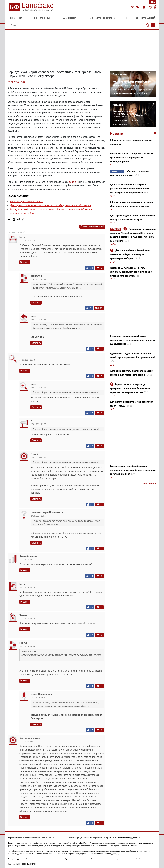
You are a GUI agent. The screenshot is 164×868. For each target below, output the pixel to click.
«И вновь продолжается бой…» (27, 201)
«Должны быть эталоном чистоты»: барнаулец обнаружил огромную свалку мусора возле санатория (131, 272)
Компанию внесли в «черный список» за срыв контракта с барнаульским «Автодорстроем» (131, 157)
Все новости (150, 483)
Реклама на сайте (147, 859)
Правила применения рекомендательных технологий (114, 859)
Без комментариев (100, 18)
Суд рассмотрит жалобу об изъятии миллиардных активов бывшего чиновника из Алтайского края (133, 470)
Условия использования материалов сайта (45, 859)
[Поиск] (148, 25)
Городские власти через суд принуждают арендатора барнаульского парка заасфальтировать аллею (131, 388)
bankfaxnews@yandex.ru (130, 838)
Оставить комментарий (92, 226)
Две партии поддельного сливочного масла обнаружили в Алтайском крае (51, 205)
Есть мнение (42, 18)
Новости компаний (140, 18)
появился (74, 182)
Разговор (69, 18)
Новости (16, 18)
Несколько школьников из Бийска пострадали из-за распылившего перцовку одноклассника (132, 340)
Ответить (25, 262)
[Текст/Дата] (153, 25)
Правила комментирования (77, 859)
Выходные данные (16, 859)
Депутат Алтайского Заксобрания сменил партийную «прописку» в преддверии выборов (130, 254)
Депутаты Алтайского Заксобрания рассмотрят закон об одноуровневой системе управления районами (129, 189)
